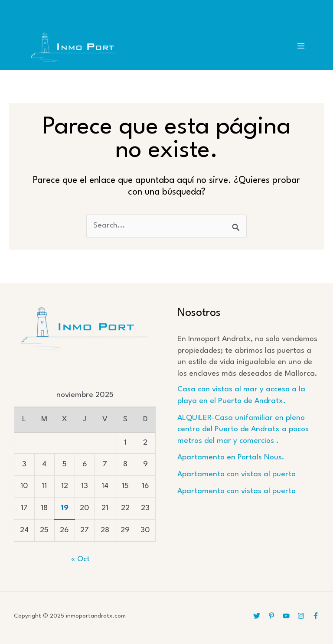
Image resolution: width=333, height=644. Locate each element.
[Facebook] (316, 616)
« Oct (80, 559)
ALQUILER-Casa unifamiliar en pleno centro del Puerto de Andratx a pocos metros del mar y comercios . (243, 429)
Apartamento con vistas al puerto (237, 474)
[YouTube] (286, 616)
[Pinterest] (271, 616)
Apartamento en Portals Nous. (231, 457)
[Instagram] (301, 616)
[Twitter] (257, 616)
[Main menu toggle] (301, 46)
